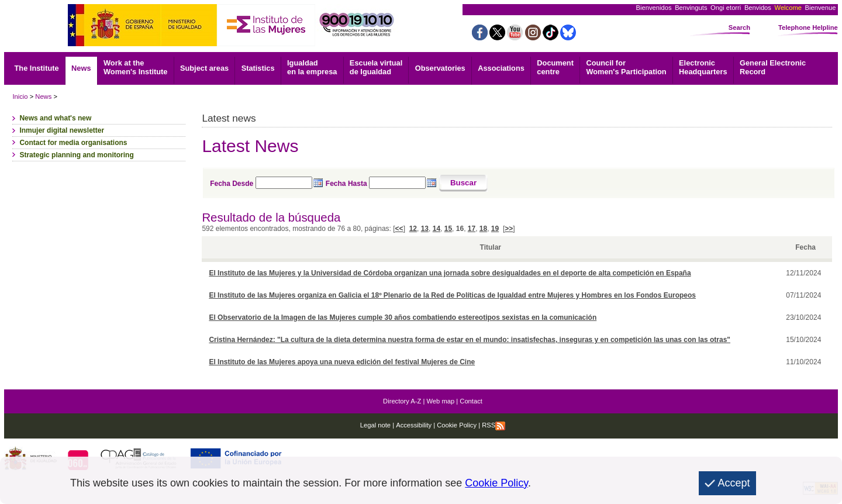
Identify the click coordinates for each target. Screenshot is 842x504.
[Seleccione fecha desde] (284, 183)
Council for (626, 67)
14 (436, 229)
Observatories (440, 68)
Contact (471, 401)
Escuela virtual (376, 67)
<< (399, 229)
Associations (501, 68)
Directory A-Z (402, 401)
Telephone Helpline (808, 27)
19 (495, 229)
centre (555, 67)
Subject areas (204, 68)
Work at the (135, 67)
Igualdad (312, 67)
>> (509, 229)
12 (413, 229)
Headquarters (703, 67)
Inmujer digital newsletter (62, 130)
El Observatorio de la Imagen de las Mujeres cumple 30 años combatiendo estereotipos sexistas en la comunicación (403, 317)
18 (483, 229)
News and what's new (55, 118)
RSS (494, 425)
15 (448, 229)
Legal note (375, 425)
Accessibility (414, 425)
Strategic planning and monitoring (76, 155)
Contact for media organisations (73, 143)
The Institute (37, 68)
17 (472, 229)
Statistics (258, 68)
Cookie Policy (456, 425)
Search (739, 27)
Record (773, 67)
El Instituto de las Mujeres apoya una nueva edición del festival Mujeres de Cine (342, 362)
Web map (441, 401)
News (81, 68)
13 (425, 229)
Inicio (20, 96)
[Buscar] (463, 184)
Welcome (788, 8)
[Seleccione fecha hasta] (397, 183)
